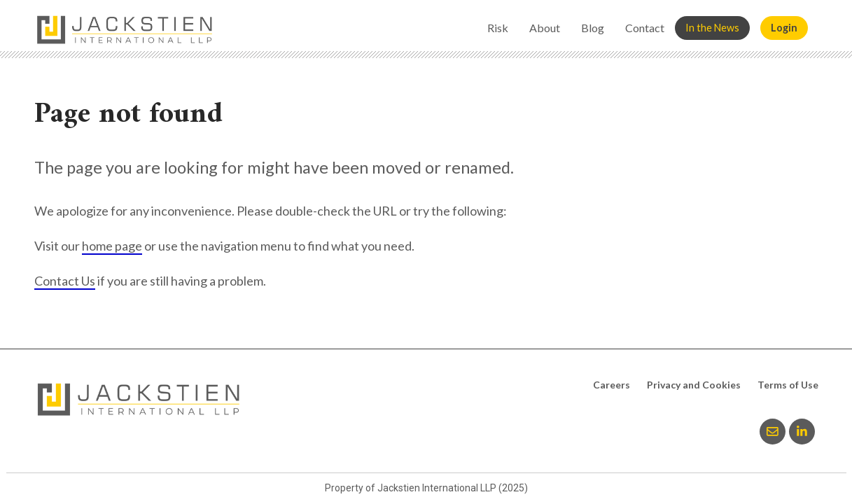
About (545, 28)
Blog (593, 28)
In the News (712, 28)
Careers (612, 385)
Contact (645, 28)
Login (784, 28)
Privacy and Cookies (694, 385)
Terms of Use (788, 385)
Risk (498, 28)
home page (112, 246)
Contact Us (65, 281)
